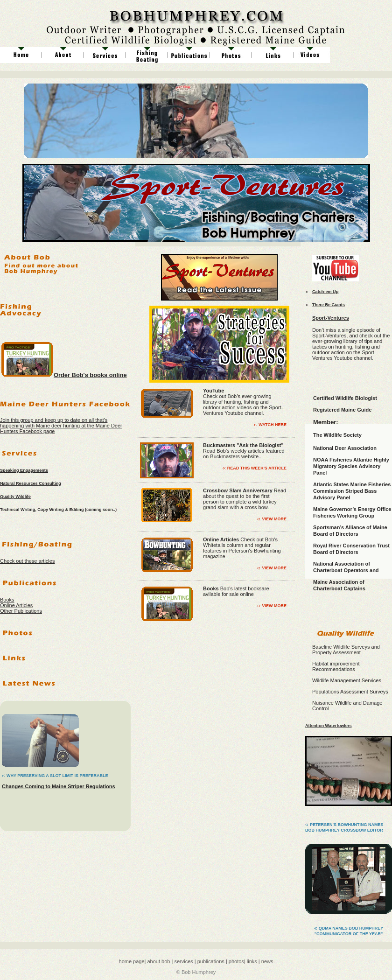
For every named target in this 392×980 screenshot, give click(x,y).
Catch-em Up (325, 292)
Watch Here (273, 425)
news (267, 961)
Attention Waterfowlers (329, 726)
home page (132, 961)
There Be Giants (329, 305)
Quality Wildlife (15, 497)
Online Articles (16, 605)
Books (7, 600)
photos (236, 961)
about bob (158, 961)
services (183, 961)
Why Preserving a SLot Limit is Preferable (57, 776)
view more (274, 519)
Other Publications (21, 611)
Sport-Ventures (331, 318)
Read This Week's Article (257, 468)
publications (210, 961)
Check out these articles (27, 561)
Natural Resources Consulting (31, 483)
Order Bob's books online (90, 375)
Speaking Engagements (24, 470)
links (252, 961)
